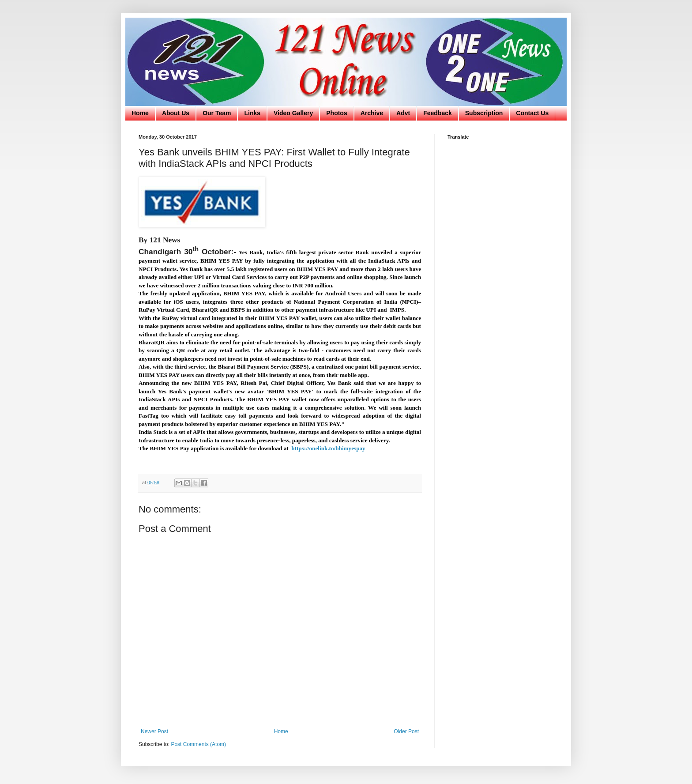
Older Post (406, 731)
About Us (176, 113)
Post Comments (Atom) (198, 744)
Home (140, 113)
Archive (372, 113)
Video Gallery (293, 113)
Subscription (484, 113)
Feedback (438, 113)
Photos (337, 113)
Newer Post (154, 731)
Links (252, 113)
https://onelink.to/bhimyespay (328, 448)
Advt (403, 113)
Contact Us (532, 113)
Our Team (217, 113)
